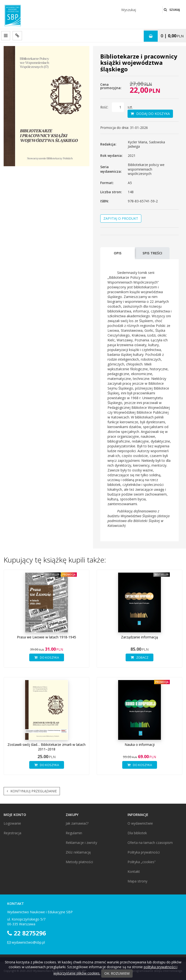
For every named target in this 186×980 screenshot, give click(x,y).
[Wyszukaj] (140, 10)
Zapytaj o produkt (121, 218)
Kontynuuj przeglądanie (32, 791)
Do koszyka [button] (47, 657)
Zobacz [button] (139, 657)
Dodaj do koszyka (150, 114)
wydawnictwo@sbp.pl (28, 942)
